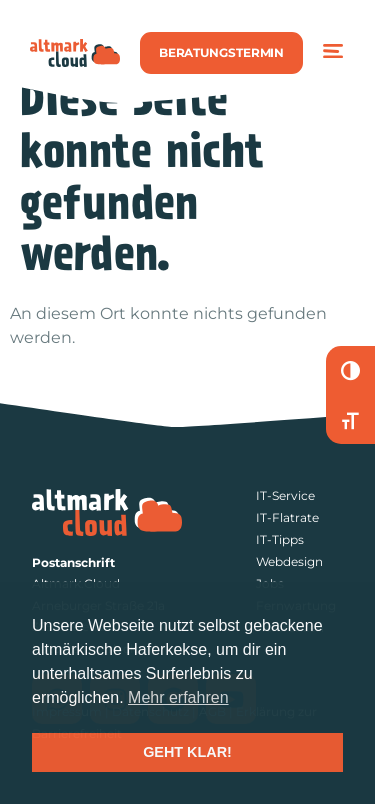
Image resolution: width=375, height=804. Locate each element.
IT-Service (285, 495)
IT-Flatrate (287, 517)
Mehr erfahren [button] (178, 697)
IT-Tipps (280, 539)
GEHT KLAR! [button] (187, 752)
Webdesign (289, 561)
